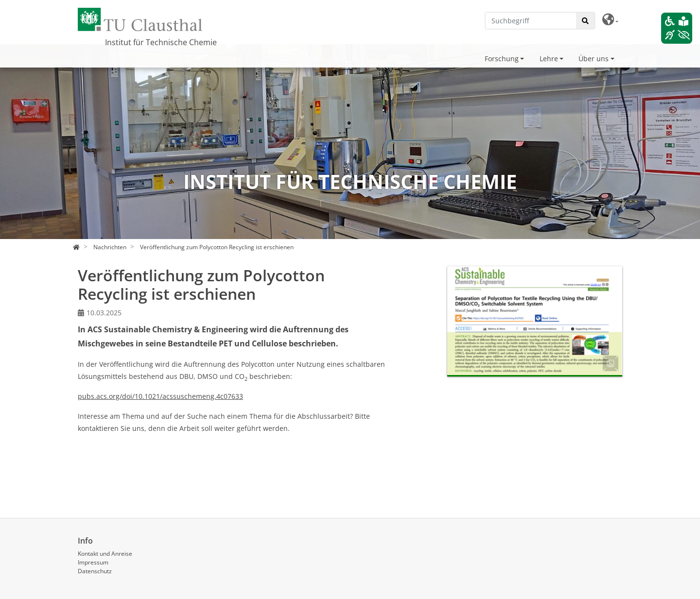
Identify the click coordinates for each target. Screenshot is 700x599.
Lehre (549, 59)
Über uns (594, 59)
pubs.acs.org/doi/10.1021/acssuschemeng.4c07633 (160, 396)
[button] (610, 20)
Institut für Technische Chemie (161, 42)
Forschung (502, 59)
